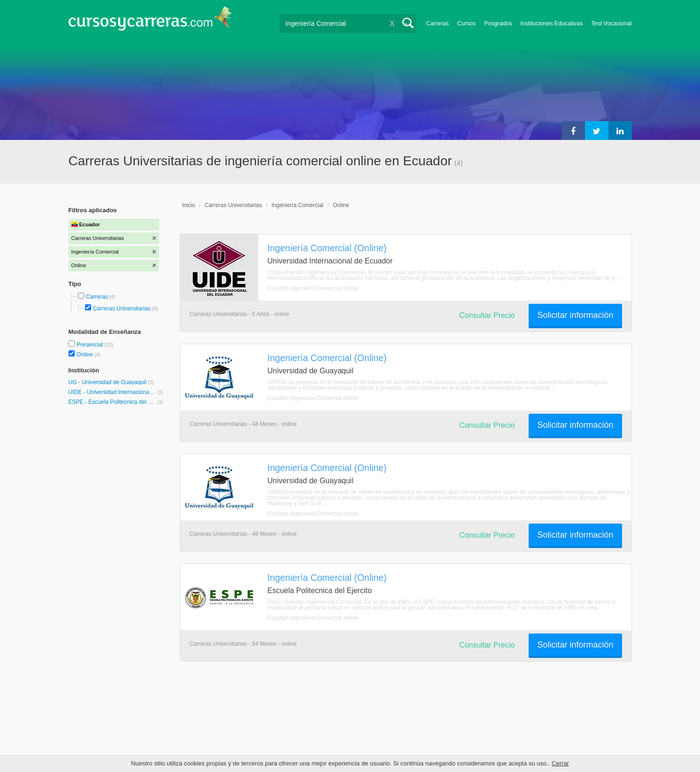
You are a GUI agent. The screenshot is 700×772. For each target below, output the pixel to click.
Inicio (189, 205)
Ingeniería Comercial (297, 205)
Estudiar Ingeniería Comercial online (313, 288)
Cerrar (560, 763)
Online (85, 355)
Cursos (466, 23)
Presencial (90, 345)
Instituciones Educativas (551, 23)
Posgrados (498, 23)
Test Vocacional (611, 23)
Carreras (438, 23)
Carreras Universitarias (122, 309)
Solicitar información (575, 315)
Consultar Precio (487, 315)
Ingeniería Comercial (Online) (327, 248)
